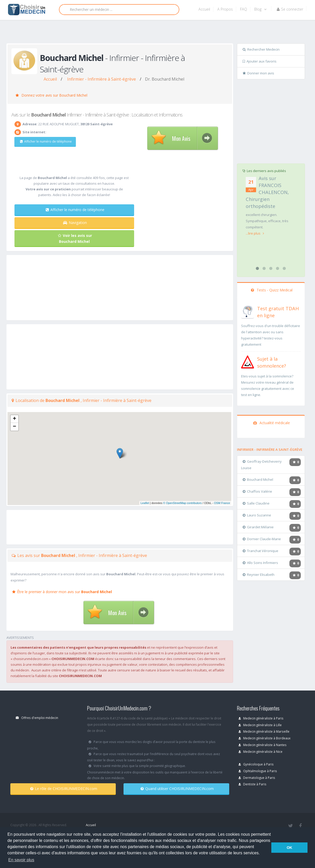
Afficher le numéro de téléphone (44, 141)
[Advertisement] (156, 33)
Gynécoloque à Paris (256, 764)
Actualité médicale (272, 423)
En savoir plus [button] (21, 860)
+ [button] (14, 419)
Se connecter (290, 9)
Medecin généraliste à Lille (260, 725)
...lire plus (255, 233)
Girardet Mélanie (258, 527)
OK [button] (289, 848)
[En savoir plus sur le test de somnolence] (248, 361)
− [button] (14, 427)
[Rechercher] (119, 10)
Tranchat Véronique (260, 551)
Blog (260, 9)
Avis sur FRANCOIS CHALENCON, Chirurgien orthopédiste (267, 192)
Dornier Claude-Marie (262, 539)
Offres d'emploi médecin (37, 718)
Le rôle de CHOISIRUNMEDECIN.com (64, 789)
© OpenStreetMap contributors (182, 503)
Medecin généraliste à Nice (260, 751)
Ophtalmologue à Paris (258, 771)
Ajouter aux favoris (260, 61)
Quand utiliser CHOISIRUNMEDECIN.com (177, 789)
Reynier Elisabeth (259, 575)
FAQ (244, 9)
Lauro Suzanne (257, 515)
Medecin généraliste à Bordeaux (264, 738)
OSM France (222, 503)
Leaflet (145, 503)
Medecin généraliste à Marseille (264, 731)
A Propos (225, 9)
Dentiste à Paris (252, 784)
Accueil (204, 9)
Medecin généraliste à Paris (261, 718)
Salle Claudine (256, 503)
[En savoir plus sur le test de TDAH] (248, 311)
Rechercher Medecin (261, 49)
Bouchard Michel (258, 479)
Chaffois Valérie (257, 491)
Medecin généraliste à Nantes (263, 745)
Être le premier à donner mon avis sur (62, 592)
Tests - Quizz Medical (272, 290)
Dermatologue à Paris (257, 778)
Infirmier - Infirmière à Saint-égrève (102, 79)
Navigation (75, 223)
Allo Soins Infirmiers (260, 563)
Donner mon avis (258, 73)
